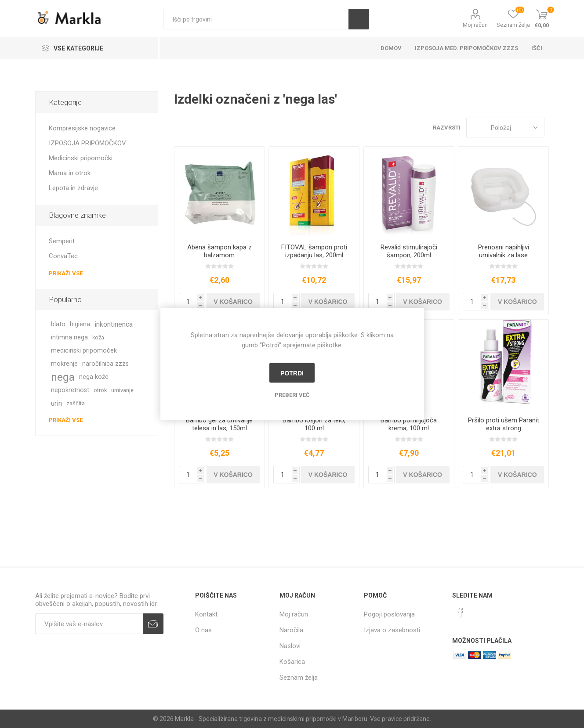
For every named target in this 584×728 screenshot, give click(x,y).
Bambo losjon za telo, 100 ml (314, 424)
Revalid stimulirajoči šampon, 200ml (409, 251)
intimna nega (69, 337)
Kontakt (206, 614)
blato (58, 324)
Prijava (153, 624)
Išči (359, 19)
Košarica (292, 662)
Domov (391, 48)
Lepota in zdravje (73, 188)
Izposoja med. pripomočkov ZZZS (466, 48)
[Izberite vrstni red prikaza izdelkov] (505, 128)
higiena (80, 324)
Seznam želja (299, 678)
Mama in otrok (70, 173)
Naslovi (290, 646)
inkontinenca (114, 324)
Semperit (62, 241)
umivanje (122, 390)
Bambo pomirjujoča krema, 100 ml (409, 424)
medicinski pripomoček (84, 351)
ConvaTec (63, 256)
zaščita (76, 403)
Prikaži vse (66, 273)
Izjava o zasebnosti (392, 630)
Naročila (291, 630)
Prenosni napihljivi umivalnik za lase (504, 251)
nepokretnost (70, 390)
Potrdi (292, 373)
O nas (203, 630)
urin (56, 403)
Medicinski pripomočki (81, 158)
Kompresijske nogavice (82, 128)
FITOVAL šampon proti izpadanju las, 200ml (314, 251)
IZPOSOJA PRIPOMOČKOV (87, 143)
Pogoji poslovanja (389, 614)
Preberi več (292, 395)
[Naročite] (89, 624)
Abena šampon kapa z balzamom (219, 251)
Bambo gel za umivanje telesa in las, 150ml (219, 424)
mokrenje (64, 364)
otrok (100, 390)
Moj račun (475, 25)
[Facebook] (461, 613)
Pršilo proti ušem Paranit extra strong (504, 424)
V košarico (233, 302)
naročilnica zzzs (105, 364)
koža (98, 337)
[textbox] (256, 19)
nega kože (94, 377)
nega (63, 377)
